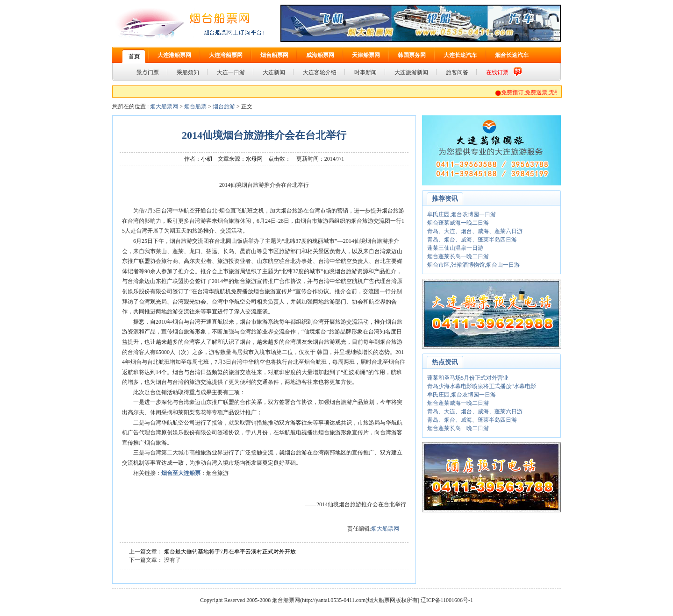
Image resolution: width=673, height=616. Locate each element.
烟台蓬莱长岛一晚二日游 (458, 256)
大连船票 (189, 473)
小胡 (207, 159)
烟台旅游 (224, 106)
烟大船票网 (164, 106)
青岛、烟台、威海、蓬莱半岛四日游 (472, 240)
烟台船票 (195, 106)
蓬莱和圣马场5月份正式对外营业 (468, 378)
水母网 (254, 159)
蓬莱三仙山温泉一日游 (455, 248)
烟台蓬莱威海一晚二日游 (458, 223)
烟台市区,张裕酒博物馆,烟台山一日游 (473, 265)
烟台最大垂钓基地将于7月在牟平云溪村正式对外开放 (230, 552)
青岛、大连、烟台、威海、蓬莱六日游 (475, 231)
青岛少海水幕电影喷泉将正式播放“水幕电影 (482, 386)
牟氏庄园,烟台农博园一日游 (462, 214)
